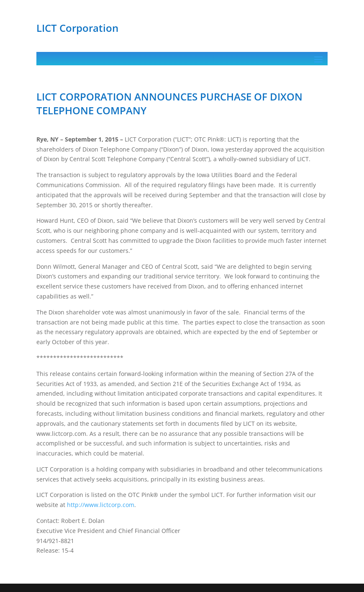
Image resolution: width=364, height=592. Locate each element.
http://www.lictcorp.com (101, 505)
